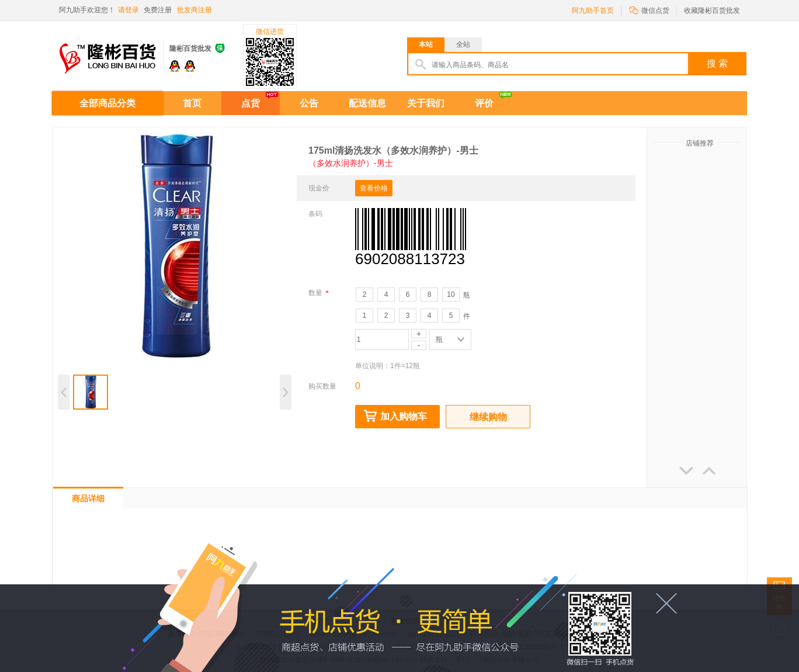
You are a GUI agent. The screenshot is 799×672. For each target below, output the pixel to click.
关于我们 (426, 103)
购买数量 (322, 386)
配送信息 (367, 103)
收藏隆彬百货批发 (712, 11)
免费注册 (158, 10)
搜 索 (717, 63)
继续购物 (488, 417)
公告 (309, 103)
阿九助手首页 (593, 11)
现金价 (319, 188)
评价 (484, 103)
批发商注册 (194, 10)
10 (451, 295)
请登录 (128, 10)
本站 (426, 44)
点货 (251, 103)
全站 (463, 44)
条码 (315, 214)
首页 (192, 103)
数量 (319, 293)
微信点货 (649, 10)
